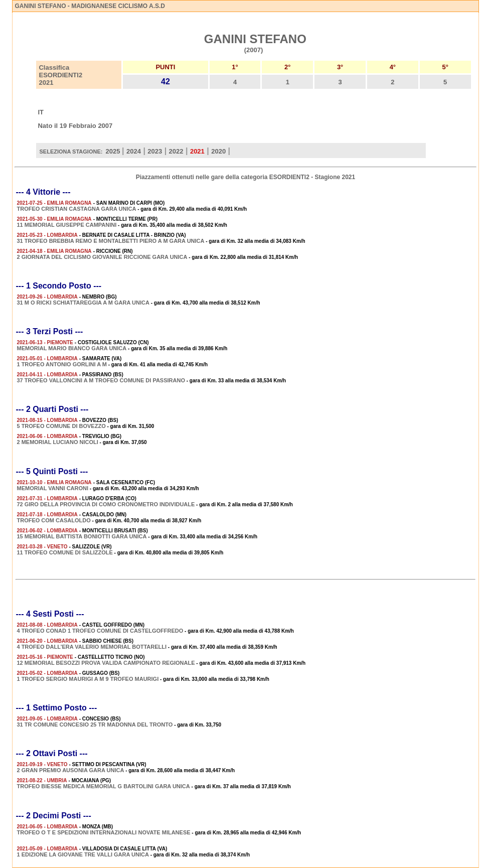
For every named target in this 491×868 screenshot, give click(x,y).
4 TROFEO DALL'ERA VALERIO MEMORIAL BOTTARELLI (92, 647)
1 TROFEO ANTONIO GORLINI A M (61, 364)
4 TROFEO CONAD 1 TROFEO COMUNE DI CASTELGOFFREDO (100, 631)
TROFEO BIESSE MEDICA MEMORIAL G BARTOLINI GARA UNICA (103, 786)
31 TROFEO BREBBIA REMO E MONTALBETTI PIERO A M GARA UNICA (110, 241)
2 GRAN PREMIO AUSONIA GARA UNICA (70, 770)
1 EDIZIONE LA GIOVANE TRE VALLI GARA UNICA (83, 854)
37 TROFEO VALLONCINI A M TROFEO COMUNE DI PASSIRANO (101, 380)
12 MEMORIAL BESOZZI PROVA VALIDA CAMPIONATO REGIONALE (106, 663)
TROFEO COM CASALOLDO (53, 520)
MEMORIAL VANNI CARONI (52, 488)
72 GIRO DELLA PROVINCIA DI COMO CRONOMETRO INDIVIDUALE (106, 504)
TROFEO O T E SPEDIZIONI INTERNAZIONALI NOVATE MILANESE (103, 832)
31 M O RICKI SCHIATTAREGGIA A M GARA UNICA (83, 303)
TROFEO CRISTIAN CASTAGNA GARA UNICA (76, 209)
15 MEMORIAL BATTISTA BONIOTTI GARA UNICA (81, 536)
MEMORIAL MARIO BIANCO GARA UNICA (71, 348)
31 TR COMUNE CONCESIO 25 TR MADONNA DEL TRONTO (95, 725)
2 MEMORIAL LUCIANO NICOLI (57, 442)
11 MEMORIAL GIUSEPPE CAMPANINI (66, 225)
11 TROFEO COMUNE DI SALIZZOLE (64, 552)
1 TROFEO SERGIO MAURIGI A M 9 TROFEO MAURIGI (88, 679)
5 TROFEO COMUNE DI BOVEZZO (61, 426)
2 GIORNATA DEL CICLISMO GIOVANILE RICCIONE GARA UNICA (102, 257)
